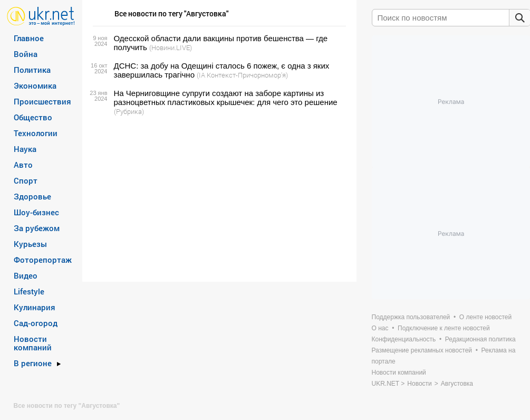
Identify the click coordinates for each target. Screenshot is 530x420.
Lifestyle (29, 291)
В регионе (33, 363)
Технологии (36, 133)
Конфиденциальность (404, 339)
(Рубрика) (129, 111)
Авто (23, 165)
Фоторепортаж (43, 260)
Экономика (35, 85)
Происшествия (42, 101)
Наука (25, 149)
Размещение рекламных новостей (422, 350)
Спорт (26, 180)
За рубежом (37, 228)
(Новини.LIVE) (171, 47)
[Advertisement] (218, 199)
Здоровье (32, 196)
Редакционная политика (480, 339)
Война (26, 54)
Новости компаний (33, 343)
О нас (380, 328)
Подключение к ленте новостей (444, 328)
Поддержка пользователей (411, 317)
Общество (33, 117)
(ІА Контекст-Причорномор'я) (242, 75)
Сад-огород (36, 323)
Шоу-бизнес (36, 212)
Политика (32, 70)
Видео (26, 275)
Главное (29, 38)
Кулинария (35, 307)
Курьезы (30, 244)
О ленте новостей (485, 317)
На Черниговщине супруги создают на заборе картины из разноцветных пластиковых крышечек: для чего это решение (226, 98)
